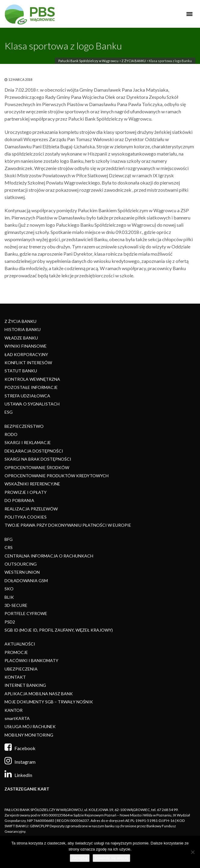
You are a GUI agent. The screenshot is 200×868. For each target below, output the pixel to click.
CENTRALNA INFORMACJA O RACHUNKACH (49, 556)
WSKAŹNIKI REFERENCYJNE (32, 484)
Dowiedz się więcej (112, 858)
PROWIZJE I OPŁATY (26, 492)
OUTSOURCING (21, 564)
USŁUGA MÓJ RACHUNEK (30, 726)
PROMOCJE (16, 652)
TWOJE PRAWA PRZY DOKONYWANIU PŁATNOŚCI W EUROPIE (68, 525)
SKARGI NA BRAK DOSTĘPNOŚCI (38, 459)
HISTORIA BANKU (23, 329)
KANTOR (14, 710)
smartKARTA (17, 718)
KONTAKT (15, 677)
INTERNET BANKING (25, 685)
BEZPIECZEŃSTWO (24, 426)
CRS (9, 547)
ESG (9, 412)
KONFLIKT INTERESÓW (28, 363)
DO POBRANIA (19, 500)
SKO (9, 589)
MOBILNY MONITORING (29, 735)
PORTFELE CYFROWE (26, 613)
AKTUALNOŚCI (20, 644)
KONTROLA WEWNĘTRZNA (32, 379)
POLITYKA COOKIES (26, 517)
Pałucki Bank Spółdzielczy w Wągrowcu (88, 61)
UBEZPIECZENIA (21, 669)
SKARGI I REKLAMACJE (28, 442)
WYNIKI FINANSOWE (26, 346)
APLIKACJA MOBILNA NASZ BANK (39, 694)
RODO (11, 434)
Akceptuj (80, 858)
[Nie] (192, 852)
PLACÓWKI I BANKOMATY (31, 660)
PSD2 (10, 622)
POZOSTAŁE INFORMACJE (31, 387)
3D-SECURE (16, 605)
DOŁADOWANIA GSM (26, 581)
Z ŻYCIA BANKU (134, 61)
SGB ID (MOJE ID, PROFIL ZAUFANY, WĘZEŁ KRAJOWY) (59, 630)
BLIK (9, 597)
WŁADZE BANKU (21, 338)
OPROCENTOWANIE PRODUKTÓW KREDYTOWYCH (57, 476)
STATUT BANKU (21, 371)
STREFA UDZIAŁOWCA (27, 396)
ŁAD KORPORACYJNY (26, 354)
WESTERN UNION (22, 572)
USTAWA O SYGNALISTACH (32, 404)
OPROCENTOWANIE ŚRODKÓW (37, 467)
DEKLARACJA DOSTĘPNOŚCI (34, 451)
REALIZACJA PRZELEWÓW (31, 509)
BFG (9, 539)
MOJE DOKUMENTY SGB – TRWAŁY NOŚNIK (49, 702)
